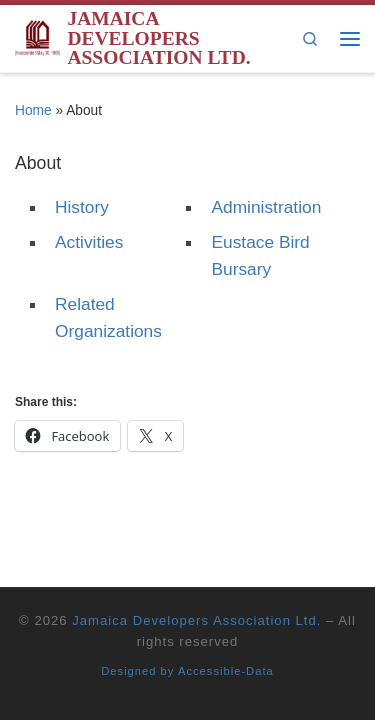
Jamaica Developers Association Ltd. (196, 620)
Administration (266, 207)
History (82, 207)
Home (33, 110)
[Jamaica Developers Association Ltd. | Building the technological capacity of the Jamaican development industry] (37, 36)
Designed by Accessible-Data (187, 671)
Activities (89, 242)
